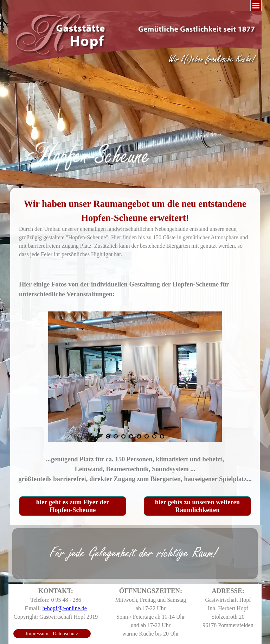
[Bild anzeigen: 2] (116, 436)
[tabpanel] (135, 141)
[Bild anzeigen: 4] (131, 436)
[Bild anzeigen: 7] (154, 436)
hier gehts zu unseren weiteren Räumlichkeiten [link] (197, 506)
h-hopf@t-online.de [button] (64, 608)
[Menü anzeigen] (256, 6)
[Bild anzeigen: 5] (139, 436)
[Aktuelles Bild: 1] (108, 436)
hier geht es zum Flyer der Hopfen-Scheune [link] (72, 506)
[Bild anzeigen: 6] (147, 436)
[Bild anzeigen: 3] (123, 436)
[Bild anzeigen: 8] (162, 436)
